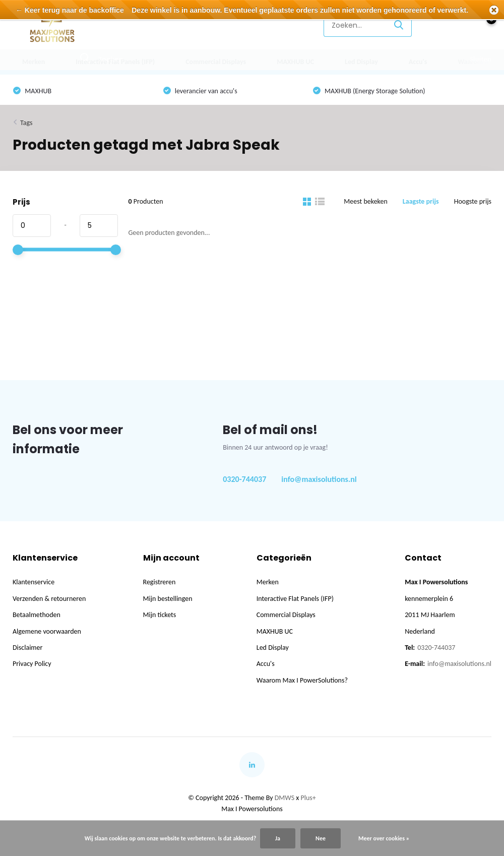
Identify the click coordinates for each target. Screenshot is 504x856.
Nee (321, 838)
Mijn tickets (160, 615)
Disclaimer (27, 648)
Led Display (361, 62)
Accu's (418, 62)
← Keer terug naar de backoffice (70, 10)
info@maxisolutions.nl (319, 479)
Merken (34, 62)
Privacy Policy (32, 664)
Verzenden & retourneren (49, 599)
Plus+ (308, 798)
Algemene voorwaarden (47, 631)
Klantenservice (286, 25)
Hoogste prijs (473, 201)
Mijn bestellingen (168, 599)
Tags (26, 123)
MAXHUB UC (295, 62)
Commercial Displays (216, 62)
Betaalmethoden (37, 615)
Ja (278, 838)
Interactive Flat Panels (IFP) (115, 62)
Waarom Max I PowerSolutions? (302, 680)
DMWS (285, 798)
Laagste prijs (421, 201)
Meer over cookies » (384, 838)
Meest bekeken (366, 201)
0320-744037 (244, 479)
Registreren (160, 582)
